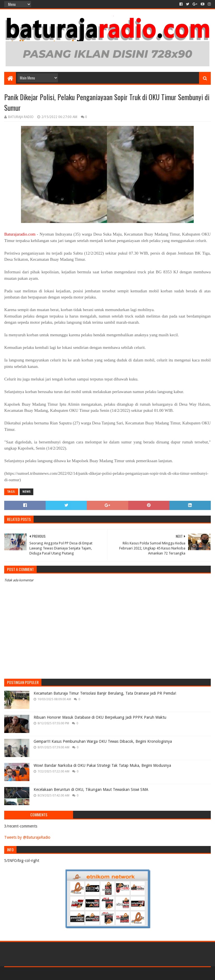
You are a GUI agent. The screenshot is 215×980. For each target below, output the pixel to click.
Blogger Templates (67, 973)
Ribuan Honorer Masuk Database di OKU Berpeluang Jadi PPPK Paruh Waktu (100, 717)
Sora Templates (35, 973)
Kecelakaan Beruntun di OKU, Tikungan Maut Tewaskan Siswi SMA (91, 789)
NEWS (26, 492)
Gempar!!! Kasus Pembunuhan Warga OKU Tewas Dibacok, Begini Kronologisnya (103, 741)
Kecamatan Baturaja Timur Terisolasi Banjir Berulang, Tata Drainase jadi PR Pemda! (105, 693)
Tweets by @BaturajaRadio (27, 837)
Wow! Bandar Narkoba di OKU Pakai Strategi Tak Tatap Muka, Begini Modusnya (102, 765)
